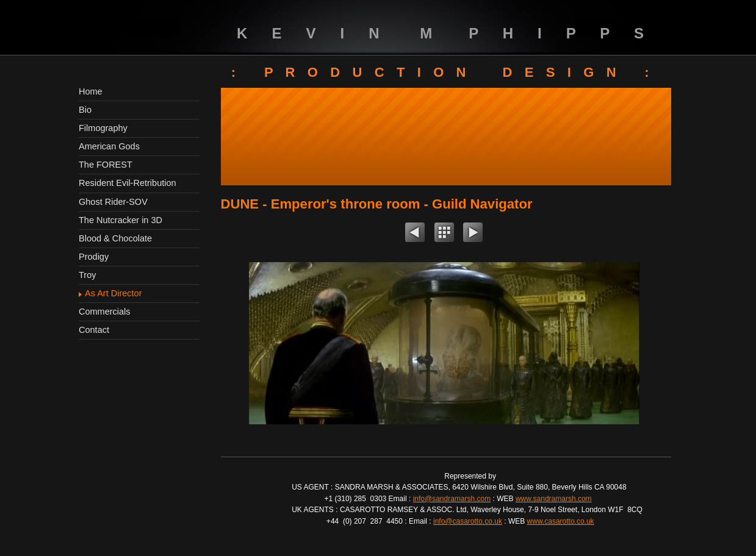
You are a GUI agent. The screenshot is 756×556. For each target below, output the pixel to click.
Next (473, 234)
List (444, 234)
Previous (415, 234)
